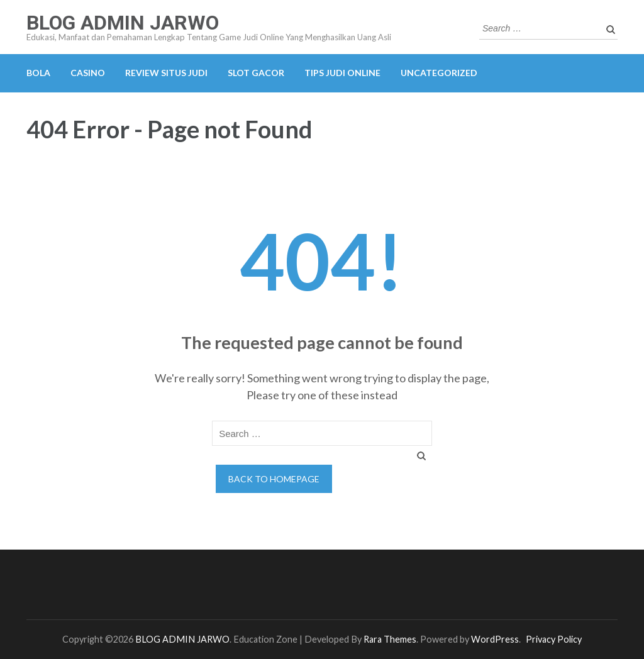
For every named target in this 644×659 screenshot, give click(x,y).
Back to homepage (274, 479)
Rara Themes (390, 639)
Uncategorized (439, 73)
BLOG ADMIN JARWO (123, 23)
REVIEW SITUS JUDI (166, 73)
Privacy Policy (554, 639)
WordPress (495, 639)
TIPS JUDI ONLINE (342, 73)
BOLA (38, 73)
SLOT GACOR (256, 73)
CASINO (88, 73)
